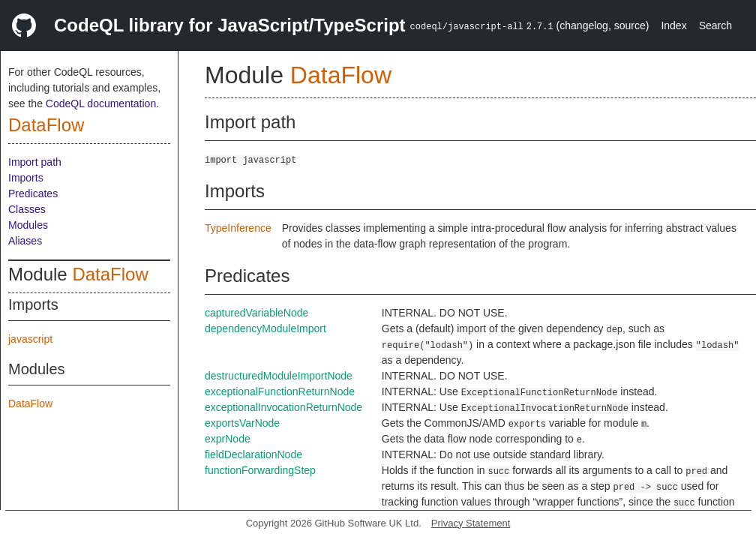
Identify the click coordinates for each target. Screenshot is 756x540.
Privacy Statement (471, 523)
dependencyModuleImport (265, 328)
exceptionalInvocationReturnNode (283, 407)
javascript (30, 339)
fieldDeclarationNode (253, 454)
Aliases (25, 241)
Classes (27, 209)
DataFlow (46, 125)
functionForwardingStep (260, 470)
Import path (35, 162)
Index (673, 25)
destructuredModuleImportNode (279, 376)
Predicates (33, 193)
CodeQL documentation (101, 103)
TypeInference (238, 228)
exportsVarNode (242, 423)
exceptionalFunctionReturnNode (280, 391)
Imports (26, 178)
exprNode (228, 439)
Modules (28, 225)
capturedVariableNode (256, 313)
